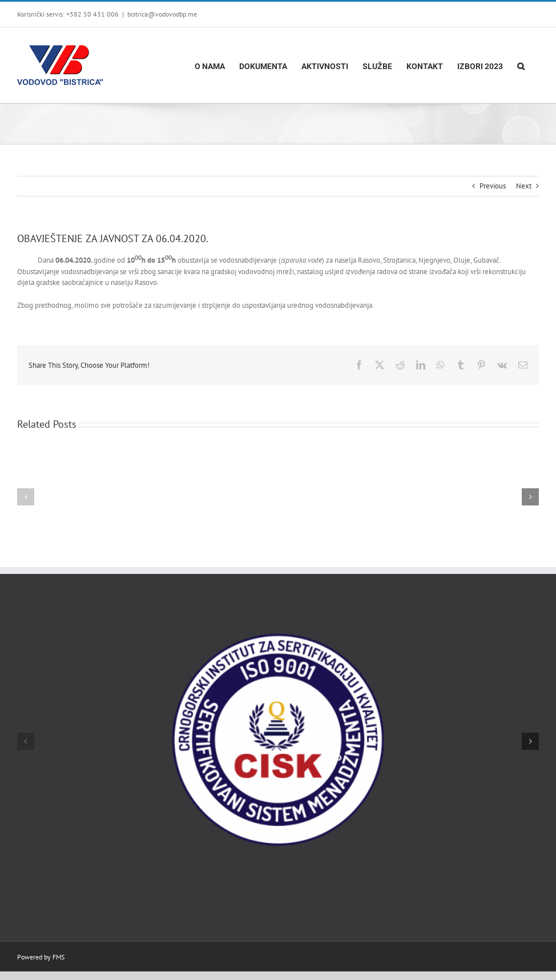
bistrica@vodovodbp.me (162, 14)
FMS (59, 957)
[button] (521, 65)
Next (524, 186)
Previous (493, 186)
